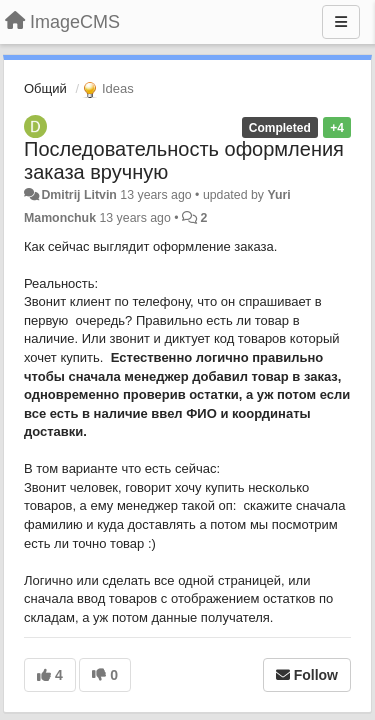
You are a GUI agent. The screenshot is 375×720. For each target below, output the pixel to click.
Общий (45, 88)
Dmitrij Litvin (78, 195)
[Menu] (341, 22)
